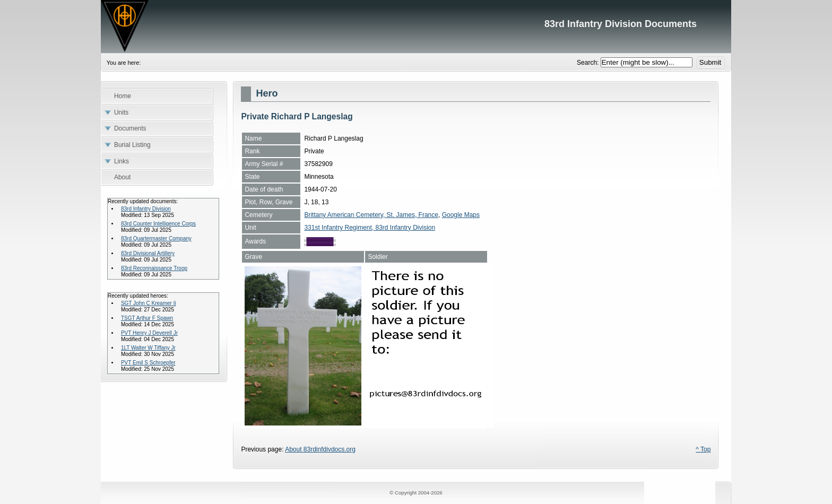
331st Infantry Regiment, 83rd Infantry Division (370, 228)
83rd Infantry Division (146, 209)
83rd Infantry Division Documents (416, 27)
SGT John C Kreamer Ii (149, 303)
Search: (589, 63)
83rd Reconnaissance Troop (154, 268)
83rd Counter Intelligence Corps (158, 224)
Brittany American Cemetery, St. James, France (371, 215)
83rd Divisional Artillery (148, 253)
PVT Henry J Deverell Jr (149, 333)
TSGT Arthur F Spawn (147, 318)
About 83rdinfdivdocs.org (320, 449)
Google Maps (461, 215)
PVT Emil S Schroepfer (148, 363)
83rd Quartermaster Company (156, 238)
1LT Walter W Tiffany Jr (148, 348)
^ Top (703, 449)
